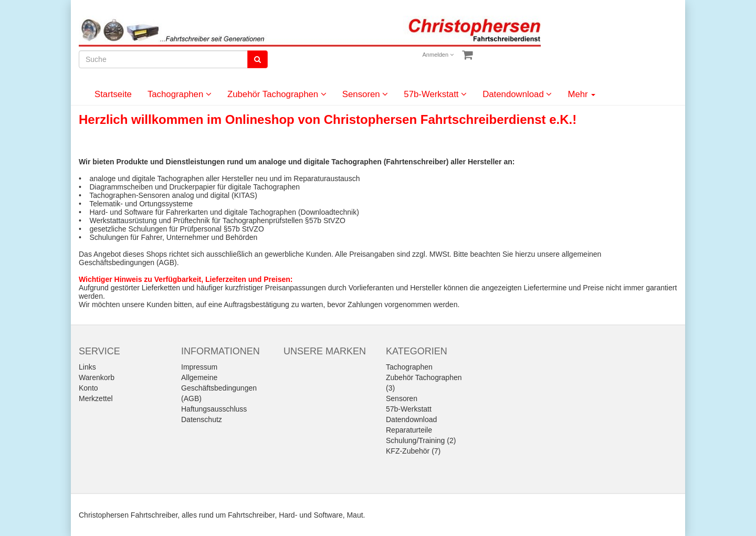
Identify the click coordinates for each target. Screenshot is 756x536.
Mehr (581, 94)
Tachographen (180, 94)
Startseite (113, 94)
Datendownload (517, 94)
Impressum (199, 367)
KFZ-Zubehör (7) (413, 451)
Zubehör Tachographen (277, 94)
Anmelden (438, 55)
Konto (88, 388)
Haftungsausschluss (214, 409)
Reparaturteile (409, 430)
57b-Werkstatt (435, 94)
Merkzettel (96, 398)
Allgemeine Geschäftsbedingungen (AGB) (219, 388)
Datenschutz (202, 419)
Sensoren (365, 94)
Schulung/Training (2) (421, 440)
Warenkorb (97, 377)
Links (87, 367)
